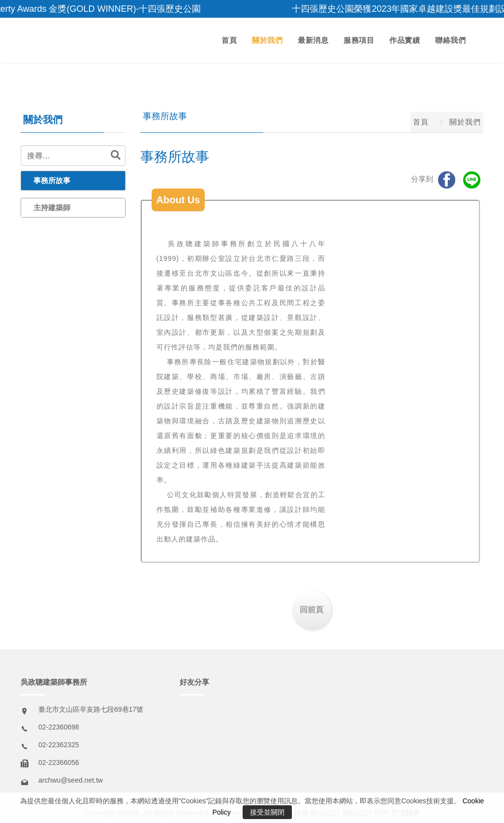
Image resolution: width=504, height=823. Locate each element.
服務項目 (359, 40)
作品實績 (405, 40)
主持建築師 (52, 207)
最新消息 (313, 40)
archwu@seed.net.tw (71, 780)
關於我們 (267, 40)
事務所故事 (52, 180)
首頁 (229, 40)
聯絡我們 (450, 40)
